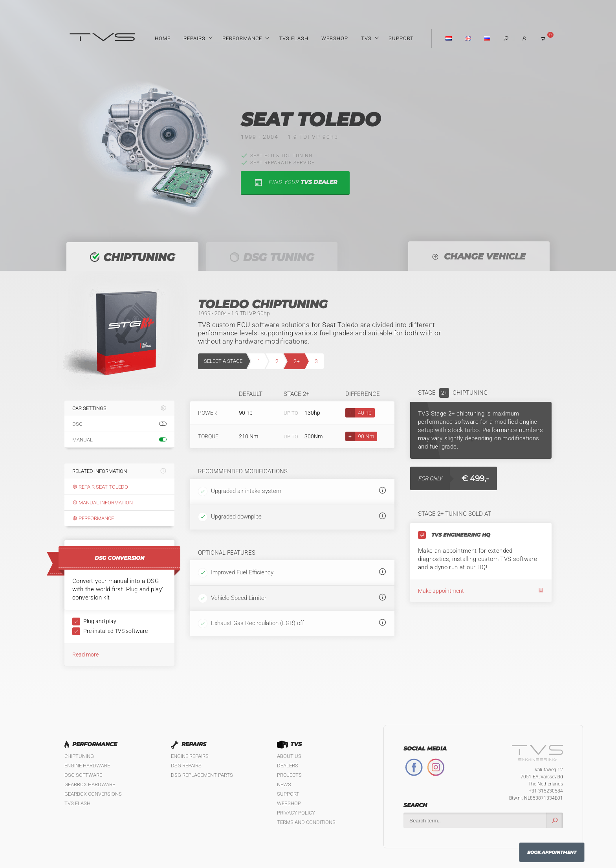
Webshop (335, 38)
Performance (242, 38)
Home (163, 38)
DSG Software (83, 775)
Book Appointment (552, 852)
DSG (119, 424)
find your (295, 183)
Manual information (103, 503)
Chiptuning (79, 756)
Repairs (194, 38)
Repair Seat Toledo (100, 487)
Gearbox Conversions (93, 794)
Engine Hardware (87, 766)
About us (289, 756)
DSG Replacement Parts (202, 775)
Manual (119, 440)
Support (401, 38)
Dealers (288, 766)
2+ (297, 361)
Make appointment (481, 591)
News (284, 784)
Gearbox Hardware (90, 784)
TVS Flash (294, 38)
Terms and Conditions (306, 822)
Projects (289, 775)
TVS (366, 38)
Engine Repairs (190, 756)
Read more (85, 655)
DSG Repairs (186, 766)
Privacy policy (296, 813)
